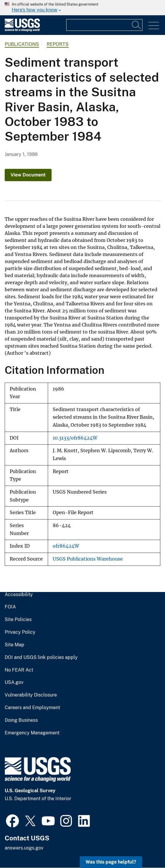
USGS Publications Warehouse (88, 559)
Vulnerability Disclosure (31, 695)
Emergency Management (32, 733)
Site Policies (18, 620)
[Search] (137, 25)
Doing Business (21, 720)
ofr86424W (66, 546)
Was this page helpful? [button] (111, 862)
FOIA (10, 607)
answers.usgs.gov (24, 848)
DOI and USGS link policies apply (41, 657)
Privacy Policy (20, 632)
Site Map (15, 645)
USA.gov (14, 682)
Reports (58, 44)
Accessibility (19, 595)
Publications (22, 44)
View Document (28, 175)
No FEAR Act (19, 670)
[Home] (22, 30)
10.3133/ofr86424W (75, 438)
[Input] (104, 25)
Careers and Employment (32, 708)
